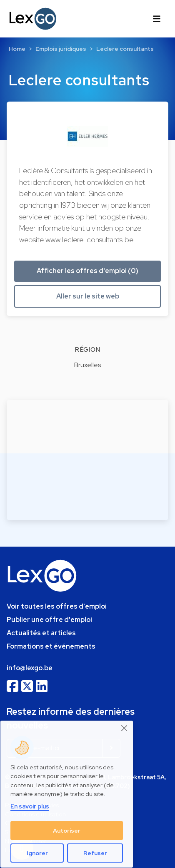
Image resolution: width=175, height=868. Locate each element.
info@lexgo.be (30, 668)
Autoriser (67, 831)
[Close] (125, 728)
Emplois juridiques (61, 49)
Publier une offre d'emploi (49, 620)
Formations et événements (51, 646)
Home (17, 49)
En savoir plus (30, 806)
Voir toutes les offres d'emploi (57, 606)
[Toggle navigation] (157, 19)
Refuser (95, 853)
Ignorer (37, 853)
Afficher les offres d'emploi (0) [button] (87, 271)
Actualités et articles (41, 633)
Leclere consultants (125, 49)
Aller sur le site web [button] (88, 296)
